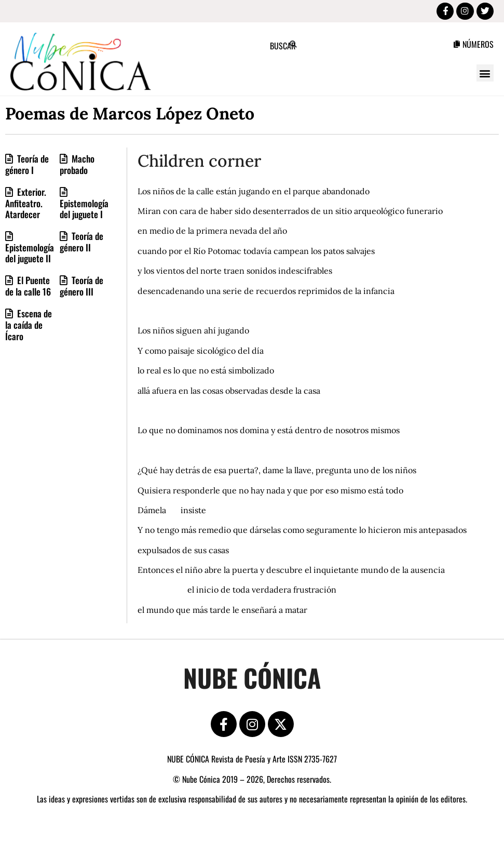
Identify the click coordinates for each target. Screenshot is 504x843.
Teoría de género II (81, 243)
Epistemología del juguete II (30, 254)
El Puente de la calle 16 (28, 287)
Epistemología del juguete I (84, 210)
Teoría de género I (27, 165)
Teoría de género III (81, 287)
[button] (485, 75)
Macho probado (77, 165)
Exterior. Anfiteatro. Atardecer (26, 204)
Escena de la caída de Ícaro (29, 326)
